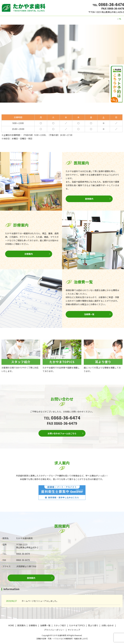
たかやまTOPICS (74, 19)
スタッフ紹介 (58, 19)
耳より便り (89, 19)
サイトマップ (74, 628)
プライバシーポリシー (54, 628)
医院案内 (23, 19)
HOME (14, 19)
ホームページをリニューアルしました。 (40, 599)
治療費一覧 (45, 19)
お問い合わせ (102, 19)
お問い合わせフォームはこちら (62, 431)
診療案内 (33, 19)
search (113, 19)
